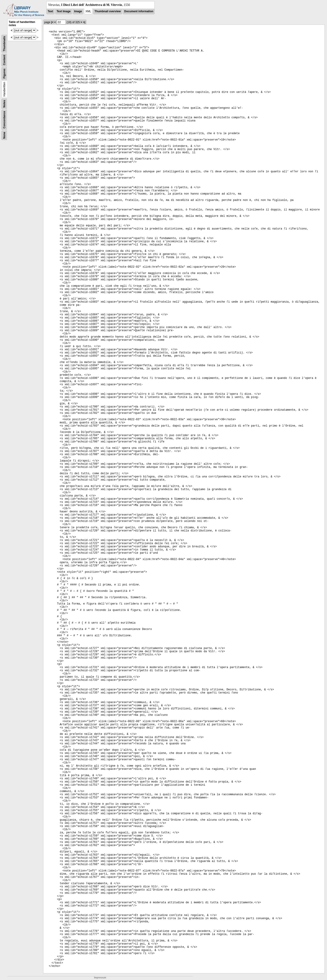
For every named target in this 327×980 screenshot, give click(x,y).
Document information (139, 11)
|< (52, 22)
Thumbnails (4, 44)
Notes (4, 104)
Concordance (4, 120)
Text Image (64, 11)
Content (4, 60)
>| (84, 22)
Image (78, 11)
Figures (4, 73)
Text (50, 11)
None (4, 135)
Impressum (100, 978)
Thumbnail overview (108, 11)
